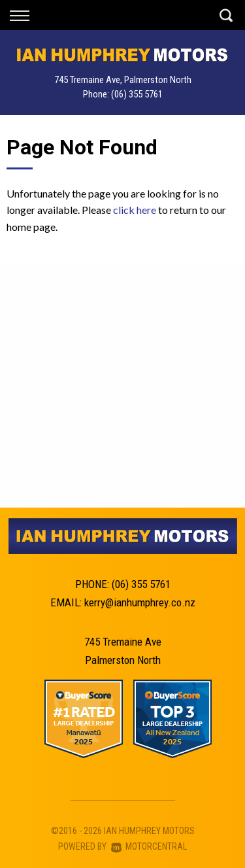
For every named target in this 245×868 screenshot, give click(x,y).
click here (135, 210)
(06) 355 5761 (137, 94)
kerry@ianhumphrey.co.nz (140, 602)
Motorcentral (149, 846)
